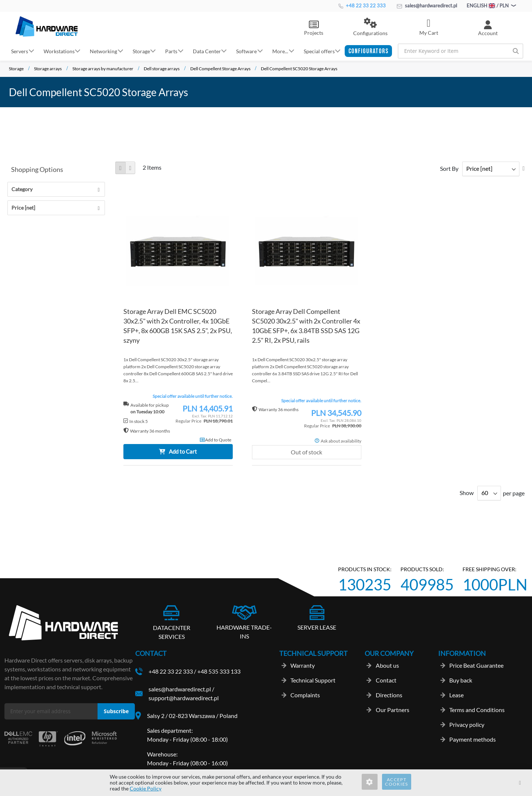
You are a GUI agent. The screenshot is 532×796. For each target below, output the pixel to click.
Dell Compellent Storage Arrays (220, 69)
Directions (389, 695)
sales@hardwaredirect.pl (427, 6)
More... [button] (280, 51)
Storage (16, 69)
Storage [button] (141, 51)
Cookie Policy (146, 788)
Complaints (305, 695)
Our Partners (393, 710)
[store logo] (47, 26)
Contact (386, 680)
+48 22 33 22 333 (362, 6)
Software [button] (246, 51)
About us (387, 665)
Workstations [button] (59, 51)
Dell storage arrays (162, 69)
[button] (370, 27)
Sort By (449, 168)
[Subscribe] (116, 712)
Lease (456, 695)
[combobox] (461, 51)
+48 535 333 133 (219, 671)
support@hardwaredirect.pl (184, 698)
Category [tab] (22, 189)
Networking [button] (103, 51)
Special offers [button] (319, 51)
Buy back (461, 680)
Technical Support (313, 680)
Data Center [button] (207, 51)
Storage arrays (48, 69)
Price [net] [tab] (23, 208)
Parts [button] (171, 51)
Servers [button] (20, 51)
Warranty (303, 665)
